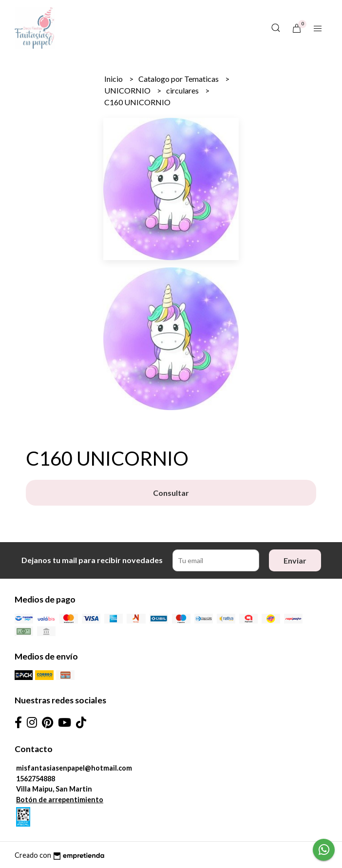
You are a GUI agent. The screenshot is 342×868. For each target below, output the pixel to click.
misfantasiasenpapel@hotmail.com (74, 768)
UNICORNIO (128, 90)
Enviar (295, 560)
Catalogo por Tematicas (179, 79)
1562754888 (36, 779)
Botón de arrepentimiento (60, 800)
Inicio (114, 79)
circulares (183, 90)
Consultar (171, 493)
